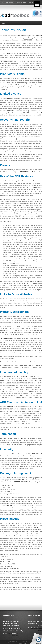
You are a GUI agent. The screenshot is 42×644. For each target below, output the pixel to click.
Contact (31, 3)
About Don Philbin (21, 3)
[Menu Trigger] (37, 4)
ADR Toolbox (16, 642)
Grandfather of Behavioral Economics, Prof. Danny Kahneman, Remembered (11, 623)
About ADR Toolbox (7, 3)
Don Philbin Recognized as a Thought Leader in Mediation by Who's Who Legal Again (13, 631)
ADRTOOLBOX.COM (30, 40)
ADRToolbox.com (22, 36)
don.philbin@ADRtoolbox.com (9, 494)
